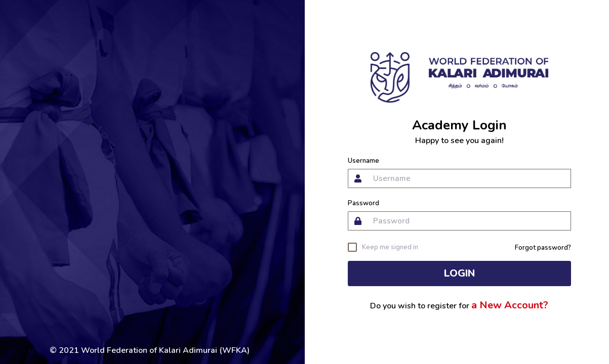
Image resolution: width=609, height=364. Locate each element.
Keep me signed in (390, 247)
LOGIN (459, 273)
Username (363, 161)
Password (363, 203)
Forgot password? (543, 248)
